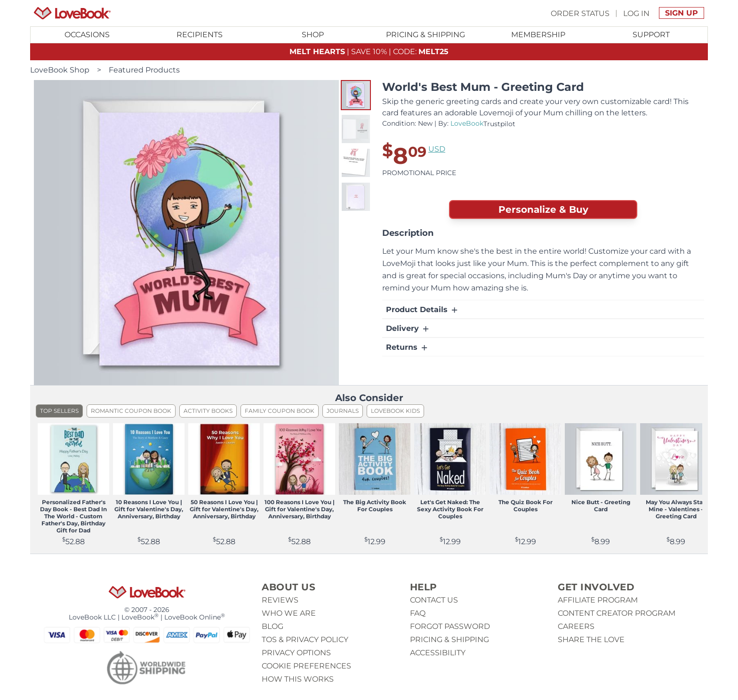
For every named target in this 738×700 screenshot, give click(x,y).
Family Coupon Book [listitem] (280, 411)
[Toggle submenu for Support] (651, 35)
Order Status (580, 13)
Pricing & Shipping (425, 35)
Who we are (289, 613)
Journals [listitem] (343, 411)
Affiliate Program (598, 600)
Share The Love (591, 640)
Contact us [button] (434, 600)
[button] (356, 95)
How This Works (298, 679)
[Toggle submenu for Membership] (538, 35)
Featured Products (144, 70)
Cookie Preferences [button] (306, 666)
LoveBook (467, 123)
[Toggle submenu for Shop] (313, 35)
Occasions (87, 35)
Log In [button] (636, 13)
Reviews (280, 600)
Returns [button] (407, 347)
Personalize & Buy (543, 209)
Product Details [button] (422, 310)
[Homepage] (72, 13)
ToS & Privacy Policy (305, 640)
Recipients (200, 35)
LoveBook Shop (60, 70)
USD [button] (437, 149)
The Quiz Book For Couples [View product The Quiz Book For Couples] (525, 506)
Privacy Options (296, 653)
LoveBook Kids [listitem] (395, 411)
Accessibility (438, 653)
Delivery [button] (408, 329)
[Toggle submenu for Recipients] (200, 35)
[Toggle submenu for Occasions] (87, 35)
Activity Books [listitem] (208, 411)
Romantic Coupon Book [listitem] (131, 411)
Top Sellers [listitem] (59, 411)
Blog (273, 626)
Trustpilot (499, 124)
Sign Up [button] (682, 13)
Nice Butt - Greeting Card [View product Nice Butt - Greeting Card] (601, 506)
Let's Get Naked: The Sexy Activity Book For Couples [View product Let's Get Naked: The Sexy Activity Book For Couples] (450, 509)
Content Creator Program (617, 613)
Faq (418, 613)
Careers (576, 626)
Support (651, 35)
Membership (538, 35)
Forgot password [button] (450, 626)
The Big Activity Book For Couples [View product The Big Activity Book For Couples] (375, 506)
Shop (313, 35)
